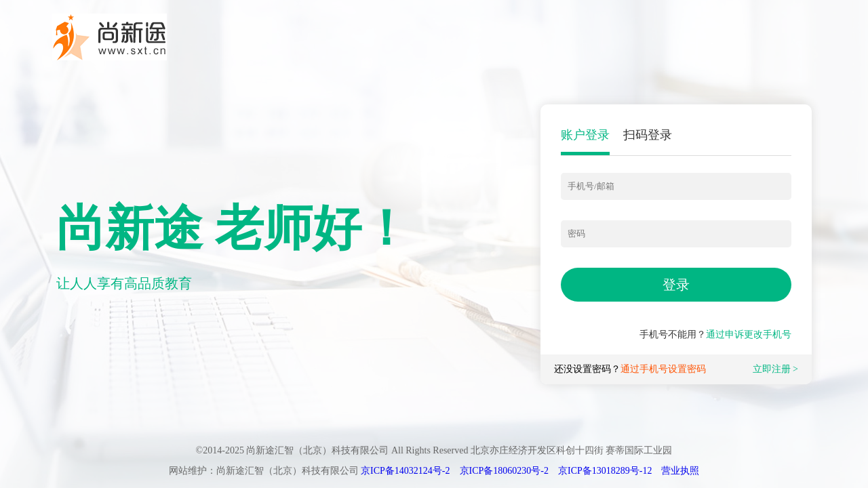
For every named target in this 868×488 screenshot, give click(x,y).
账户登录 (585, 135)
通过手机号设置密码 (663, 369)
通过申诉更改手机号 (749, 334)
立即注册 (772, 369)
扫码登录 (648, 135)
